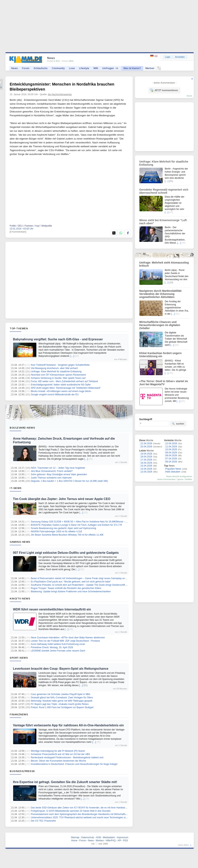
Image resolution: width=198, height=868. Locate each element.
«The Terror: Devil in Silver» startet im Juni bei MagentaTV (164, 383)
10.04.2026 (171, 449)
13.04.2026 (146, 472)
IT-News (16, 488)
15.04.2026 (146, 466)
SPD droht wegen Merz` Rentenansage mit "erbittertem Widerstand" (66, 388)
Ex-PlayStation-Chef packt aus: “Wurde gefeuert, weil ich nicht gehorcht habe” (71, 582)
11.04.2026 (171, 447)
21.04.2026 (146, 443)
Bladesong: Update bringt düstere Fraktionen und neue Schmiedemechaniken (71, 592)
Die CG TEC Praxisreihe (43, 821)
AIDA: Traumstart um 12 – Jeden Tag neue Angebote (58, 468)
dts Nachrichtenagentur (60, 94)
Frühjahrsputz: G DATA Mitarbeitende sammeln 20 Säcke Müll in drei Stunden (71, 811)
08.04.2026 (171, 455)
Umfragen (111, 68)
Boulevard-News (22, 428)
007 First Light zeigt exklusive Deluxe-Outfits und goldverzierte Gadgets (66, 553)
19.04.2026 (146, 454)
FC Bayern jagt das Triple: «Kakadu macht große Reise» (60, 704)
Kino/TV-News (20, 598)
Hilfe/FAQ (111, 841)
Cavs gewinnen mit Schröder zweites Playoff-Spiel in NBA (61, 694)
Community (58, 68)
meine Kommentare (166, 479)
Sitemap (75, 837)
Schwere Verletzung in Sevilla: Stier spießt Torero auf (58, 378)
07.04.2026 (171, 459)
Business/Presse (22, 771)
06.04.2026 (171, 462)
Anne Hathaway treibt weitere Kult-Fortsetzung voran (58, 644)
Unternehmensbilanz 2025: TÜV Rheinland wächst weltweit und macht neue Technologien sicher (80, 817)
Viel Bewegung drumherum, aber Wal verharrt (54, 368)
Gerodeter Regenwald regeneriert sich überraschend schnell (164, 191)
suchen (178, 424)
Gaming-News (20, 542)
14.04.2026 (146, 469)
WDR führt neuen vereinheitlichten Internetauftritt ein (52, 609)
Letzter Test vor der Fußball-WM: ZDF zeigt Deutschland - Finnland (65, 641)
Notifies (189, 479)
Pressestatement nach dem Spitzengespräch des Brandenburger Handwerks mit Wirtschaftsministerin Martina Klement (92, 814)
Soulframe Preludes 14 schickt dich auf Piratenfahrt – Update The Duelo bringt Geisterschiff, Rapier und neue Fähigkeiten (93, 585)
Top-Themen (19, 328)
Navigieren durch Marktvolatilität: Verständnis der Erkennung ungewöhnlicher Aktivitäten (161, 294)
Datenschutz (88, 837)
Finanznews (19, 714)
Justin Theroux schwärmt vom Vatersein (51, 478)
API (119, 841)
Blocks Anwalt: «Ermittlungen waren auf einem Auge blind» (61, 391)
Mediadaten (109, 837)
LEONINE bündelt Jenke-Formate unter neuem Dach (58, 651)
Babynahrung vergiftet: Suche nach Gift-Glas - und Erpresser (58, 339)
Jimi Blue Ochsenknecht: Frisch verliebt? (52, 471)
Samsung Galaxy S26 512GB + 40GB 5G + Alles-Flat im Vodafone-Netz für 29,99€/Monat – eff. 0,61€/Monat (86, 522)
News (15, 68)
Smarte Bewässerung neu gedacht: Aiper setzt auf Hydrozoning (63, 528)
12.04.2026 (171, 443)
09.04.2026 (171, 453)
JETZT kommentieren (164, 90)
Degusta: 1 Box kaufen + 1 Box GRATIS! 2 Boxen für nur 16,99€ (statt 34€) (69, 481)
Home (74, 841)
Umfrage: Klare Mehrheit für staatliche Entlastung (56, 372)
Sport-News (19, 658)
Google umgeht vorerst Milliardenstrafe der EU (55, 395)
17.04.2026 (146, 460)
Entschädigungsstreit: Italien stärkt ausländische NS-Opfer (61, 385)
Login (168, 57)
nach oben (183, 845)
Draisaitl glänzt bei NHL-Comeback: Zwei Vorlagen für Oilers (62, 698)
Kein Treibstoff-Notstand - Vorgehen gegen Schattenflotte (60, 365)
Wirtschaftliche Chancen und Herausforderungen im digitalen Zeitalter (160, 325)
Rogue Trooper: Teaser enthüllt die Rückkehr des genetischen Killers (66, 588)
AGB (98, 837)
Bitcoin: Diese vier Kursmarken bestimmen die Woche (58, 761)
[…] (72, 356)
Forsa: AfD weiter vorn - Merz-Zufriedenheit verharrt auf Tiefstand (64, 381)
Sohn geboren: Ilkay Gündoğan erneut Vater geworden (59, 474)
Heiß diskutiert (173, 472)
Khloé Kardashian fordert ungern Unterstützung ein (160, 355)
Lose (72, 68)
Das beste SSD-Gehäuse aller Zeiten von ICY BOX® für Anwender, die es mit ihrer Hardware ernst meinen (86, 808)
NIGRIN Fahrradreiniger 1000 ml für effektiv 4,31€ (56, 532)
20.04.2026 (146, 447)
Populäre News (173, 469)
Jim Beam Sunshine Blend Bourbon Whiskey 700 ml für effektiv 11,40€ (67, 535)
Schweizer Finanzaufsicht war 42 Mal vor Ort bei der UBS (60, 754)
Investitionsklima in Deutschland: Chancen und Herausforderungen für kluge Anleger (74, 764)
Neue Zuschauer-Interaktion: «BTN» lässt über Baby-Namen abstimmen (68, 638)
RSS (126, 841)
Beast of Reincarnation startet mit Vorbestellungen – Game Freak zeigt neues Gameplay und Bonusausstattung (88, 578)
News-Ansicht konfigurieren (179, 476)
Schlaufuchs (41, 68)
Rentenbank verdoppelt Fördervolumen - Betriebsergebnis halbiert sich (67, 758)
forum (189, 96)
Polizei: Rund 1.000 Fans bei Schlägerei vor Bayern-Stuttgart (62, 707)
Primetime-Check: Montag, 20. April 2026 (52, 647)
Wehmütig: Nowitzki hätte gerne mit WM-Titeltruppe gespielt (61, 701)
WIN (96, 68)
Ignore (180, 479)
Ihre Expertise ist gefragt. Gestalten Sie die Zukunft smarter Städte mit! (65, 782)
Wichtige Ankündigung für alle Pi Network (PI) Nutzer (58, 751)
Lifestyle (84, 68)
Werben (150, 68)
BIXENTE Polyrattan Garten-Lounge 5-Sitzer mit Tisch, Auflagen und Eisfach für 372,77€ (76, 525)
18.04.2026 (146, 457)
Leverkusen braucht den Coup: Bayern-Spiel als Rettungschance (61, 669)
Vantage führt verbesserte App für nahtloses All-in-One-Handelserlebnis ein (68, 725)
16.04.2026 (146, 463)
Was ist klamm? (132, 68)
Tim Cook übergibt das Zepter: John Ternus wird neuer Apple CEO (62, 499)
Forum (26, 68)
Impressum (122, 837)
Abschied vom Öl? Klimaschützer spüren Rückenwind (58, 375)
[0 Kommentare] (18, 232)
